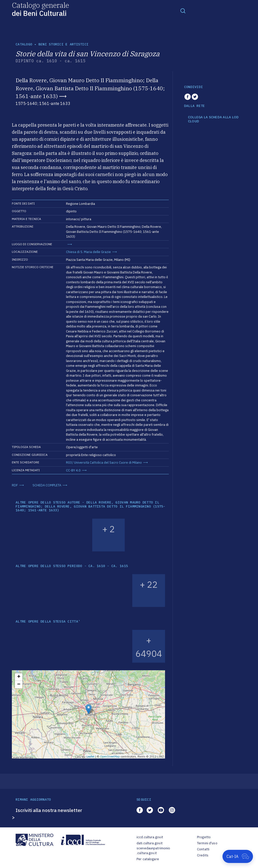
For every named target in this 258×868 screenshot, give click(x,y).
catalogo (24, 44)
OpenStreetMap (110, 757)
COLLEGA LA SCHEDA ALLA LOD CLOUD (213, 119)
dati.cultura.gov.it (150, 843)
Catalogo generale (40, 9)
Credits (203, 855)
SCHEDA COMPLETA (47, 485)
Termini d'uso (207, 843)
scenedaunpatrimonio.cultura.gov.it (153, 851)
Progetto (204, 837)
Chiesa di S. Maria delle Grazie (88, 252)
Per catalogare (148, 859)
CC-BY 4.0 (73, 470)
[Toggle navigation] (183, 11)
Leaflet (90, 757)
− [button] (19, 685)
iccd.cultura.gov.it (150, 837)
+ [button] (19, 677)
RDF (15, 485)
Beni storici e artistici (63, 44)
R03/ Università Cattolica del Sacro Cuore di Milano (104, 463)
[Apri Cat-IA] (238, 856)
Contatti (203, 849)
